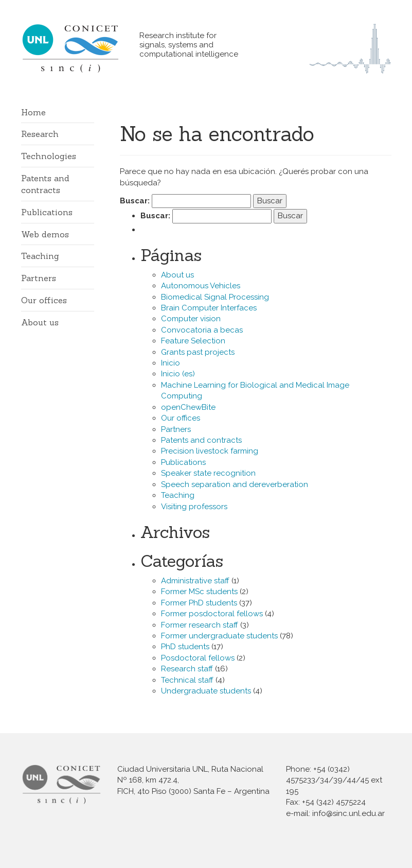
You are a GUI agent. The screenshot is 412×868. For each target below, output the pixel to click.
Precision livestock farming (210, 451)
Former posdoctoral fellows (212, 614)
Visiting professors (194, 507)
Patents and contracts (201, 440)
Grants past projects (198, 352)
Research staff (187, 669)
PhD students (185, 647)
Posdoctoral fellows (198, 658)
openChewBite (188, 407)
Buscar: (135, 201)
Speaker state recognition (208, 473)
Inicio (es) (178, 374)
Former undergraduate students (219, 636)
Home (33, 112)
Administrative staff (195, 581)
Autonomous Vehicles (201, 286)
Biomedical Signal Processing (215, 297)
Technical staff (187, 680)
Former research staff (200, 625)
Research (40, 134)
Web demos (45, 234)
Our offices (44, 300)
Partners (39, 278)
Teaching (40, 256)
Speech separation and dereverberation (235, 484)
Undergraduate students (206, 691)
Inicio (171, 363)
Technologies (49, 156)
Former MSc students (199, 592)
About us (40, 322)
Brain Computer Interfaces (209, 308)
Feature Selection (193, 341)
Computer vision (191, 319)
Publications (47, 212)
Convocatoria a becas (202, 330)
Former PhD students (199, 603)
